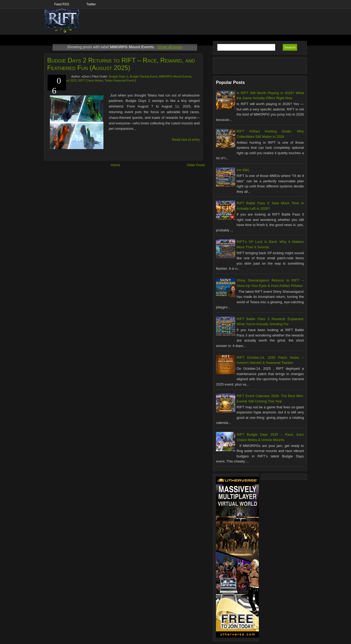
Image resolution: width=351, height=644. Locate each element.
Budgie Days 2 (118, 76)
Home (116, 165)
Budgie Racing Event (143, 76)
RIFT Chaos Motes (91, 80)
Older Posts (196, 165)
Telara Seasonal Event (119, 80)
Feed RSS (61, 4)
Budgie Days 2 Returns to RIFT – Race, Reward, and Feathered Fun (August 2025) (121, 64)
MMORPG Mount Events (175, 76)
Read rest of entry (186, 140)
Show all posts (170, 47)
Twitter (91, 4)
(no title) (243, 170)
